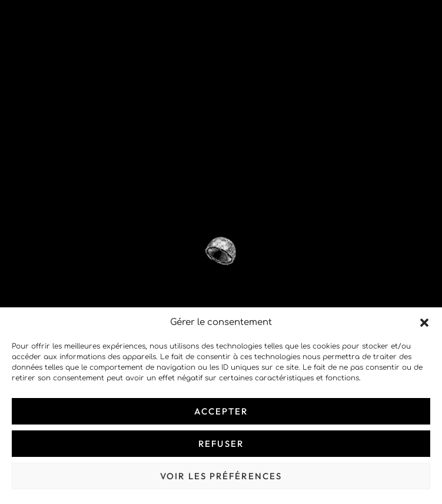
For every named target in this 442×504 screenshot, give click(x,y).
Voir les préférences (221, 476)
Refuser (221, 444)
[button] (424, 323)
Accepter (221, 411)
